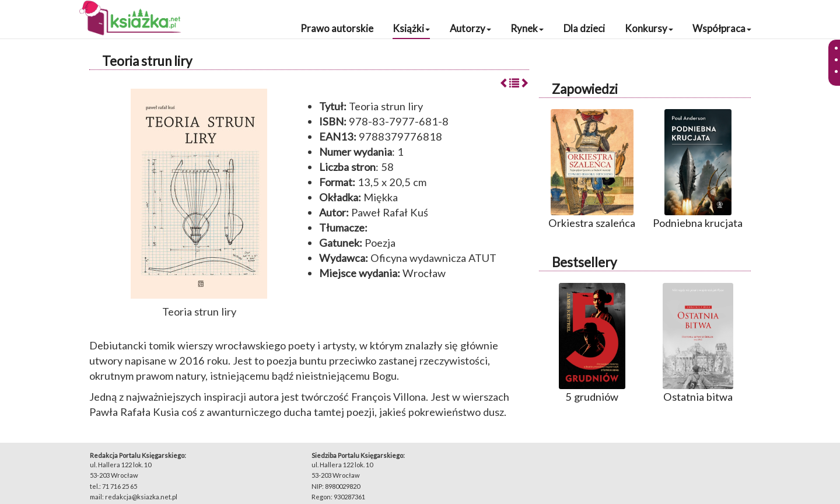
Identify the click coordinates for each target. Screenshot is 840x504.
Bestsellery (584, 262)
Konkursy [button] (649, 28)
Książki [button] (411, 28)
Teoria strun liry (147, 61)
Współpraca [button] (722, 28)
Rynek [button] (527, 28)
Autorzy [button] (470, 28)
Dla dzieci (584, 28)
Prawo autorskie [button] (337, 28)
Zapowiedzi (585, 89)
